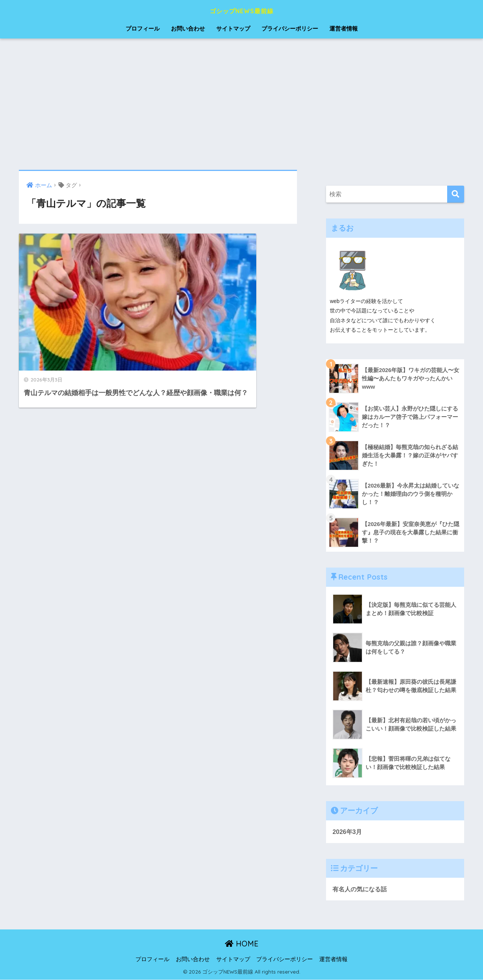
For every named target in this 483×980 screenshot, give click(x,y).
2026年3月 (348, 832)
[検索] (456, 194)
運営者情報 (344, 28)
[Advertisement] (241, 104)
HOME (242, 944)
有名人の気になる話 (361, 889)
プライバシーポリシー (290, 28)
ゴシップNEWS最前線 (242, 10)
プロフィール (143, 28)
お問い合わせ (188, 28)
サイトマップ (233, 28)
